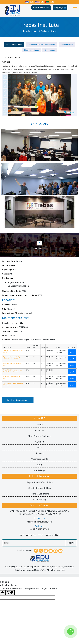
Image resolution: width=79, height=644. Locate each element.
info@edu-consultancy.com (39, 522)
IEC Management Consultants (37, 566)
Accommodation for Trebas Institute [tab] (42, 45)
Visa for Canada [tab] (67, 45)
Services (40, 453)
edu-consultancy (31, 31)
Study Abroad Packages (40, 436)
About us (39, 430)
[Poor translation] (10, 593)
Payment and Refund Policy (40, 482)
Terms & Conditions (40, 494)
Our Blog (40, 442)
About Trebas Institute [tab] (14, 45)
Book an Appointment (18, 400)
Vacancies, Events (40, 459)
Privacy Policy (39, 499)
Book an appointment (41, 7)
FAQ (39, 464)
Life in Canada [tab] (50, 50)
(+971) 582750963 (40, 529)
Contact (39, 447)
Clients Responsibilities (39, 488)
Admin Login (39, 470)
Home (40, 424)
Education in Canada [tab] (31, 50)
